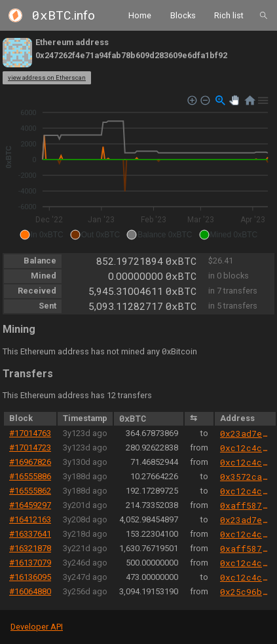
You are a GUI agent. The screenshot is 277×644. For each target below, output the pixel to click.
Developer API (37, 627)
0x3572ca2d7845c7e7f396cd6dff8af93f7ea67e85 (245, 477)
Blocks (183, 15)
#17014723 (30, 448)
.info (64, 15)
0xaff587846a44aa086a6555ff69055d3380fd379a (245, 505)
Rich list (229, 15)
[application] (138, 168)
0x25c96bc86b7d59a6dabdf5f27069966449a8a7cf (245, 592)
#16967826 (30, 462)
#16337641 (30, 534)
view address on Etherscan (47, 77)
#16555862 (30, 491)
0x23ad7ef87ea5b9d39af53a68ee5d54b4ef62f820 (245, 433)
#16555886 (30, 476)
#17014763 (30, 433)
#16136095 (30, 577)
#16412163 (30, 519)
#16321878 (30, 548)
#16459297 (30, 505)
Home (140, 15)
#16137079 (30, 563)
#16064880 (30, 591)
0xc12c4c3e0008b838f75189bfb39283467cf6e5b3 (245, 448)
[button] (42, 235)
